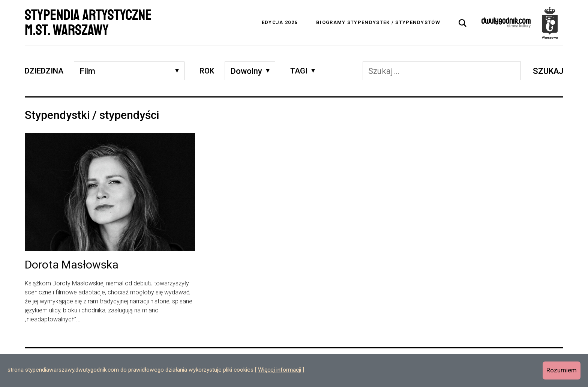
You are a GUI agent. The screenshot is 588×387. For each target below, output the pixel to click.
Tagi (299, 71)
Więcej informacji (280, 370)
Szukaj (548, 71)
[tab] (463, 23)
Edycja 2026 (280, 22)
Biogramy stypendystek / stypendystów (378, 22)
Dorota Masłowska (72, 265)
